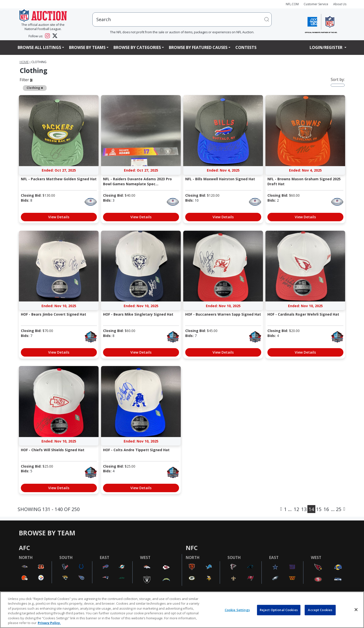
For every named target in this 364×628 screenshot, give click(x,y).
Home (24, 62)
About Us (340, 4)
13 (304, 509)
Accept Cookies (320, 610)
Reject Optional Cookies (279, 610)
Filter (26, 80)
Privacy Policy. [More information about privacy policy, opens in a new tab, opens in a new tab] (49, 623)
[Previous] (281, 509)
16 (326, 509)
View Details (59, 217)
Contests (246, 47)
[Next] (344, 509)
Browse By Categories (137, 47)
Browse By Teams (87, 47)
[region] (182, 610)
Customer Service (316, 4)
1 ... (288, 509)
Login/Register (327, 47)
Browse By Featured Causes (198, 47)
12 (296, 509)
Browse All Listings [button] (39, 47)
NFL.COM (292, 4)
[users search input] (182, 19)
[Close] (356, 610)
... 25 (336, 509)
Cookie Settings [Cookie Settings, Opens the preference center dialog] (237, 610)
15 (319, 509)
